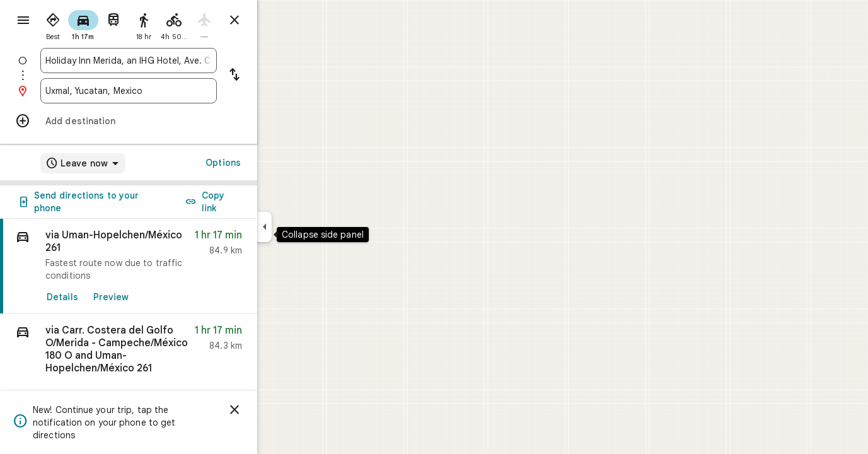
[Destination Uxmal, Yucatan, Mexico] (174, 91)
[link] (174, 266)
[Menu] (23, 21)
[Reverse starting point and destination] (280, 76)
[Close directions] (280, 20)
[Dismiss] (280, 410)
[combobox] (174, 61)
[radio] (98, 24)
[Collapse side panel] (310, 227)
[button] (174, 353)
